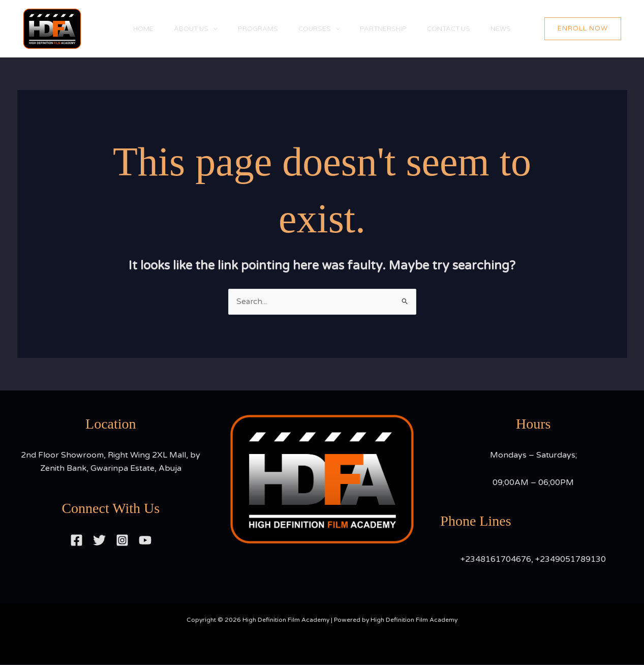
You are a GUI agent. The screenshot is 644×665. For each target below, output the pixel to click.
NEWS (516, 29)
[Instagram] (122, 540)
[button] (590, 29)
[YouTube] (145, 540)
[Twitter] (99, 540)
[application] (203, 29)
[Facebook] (76, 540)
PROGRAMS (253, 29)
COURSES (319, 29)
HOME (128, 29)
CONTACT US (459, 29)
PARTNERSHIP (388, 29)
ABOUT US (186, 29)
